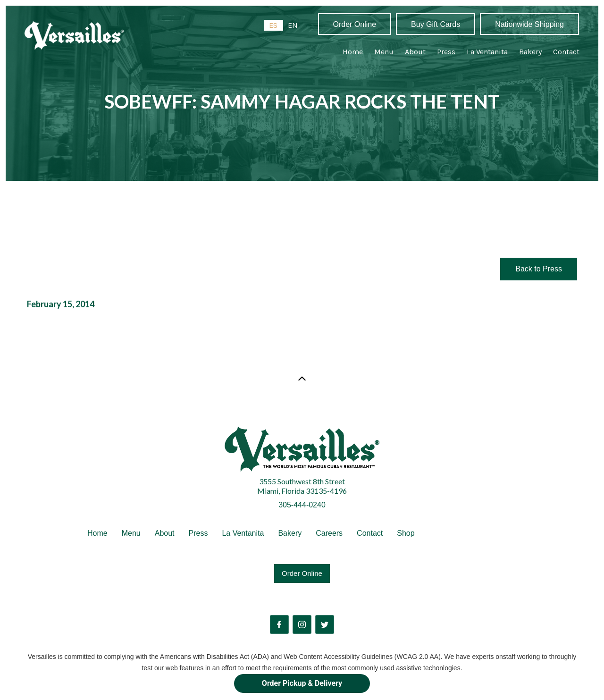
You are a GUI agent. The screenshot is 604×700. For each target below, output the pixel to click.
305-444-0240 (302, 505)
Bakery (530, 52)
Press (446, 52)
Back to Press (539, 269)
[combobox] (274, 25)
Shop (406, 533)
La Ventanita (487, 52)
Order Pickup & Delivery (302, 683)
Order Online (355, 24)
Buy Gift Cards (436, 24)
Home (353, 52)
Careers (329, 533)
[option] (293, 25)
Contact (566, 52)
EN (293, 25)
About (415, 52)
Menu (384, 52)
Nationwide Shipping (529, 24)
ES (273, 25)
